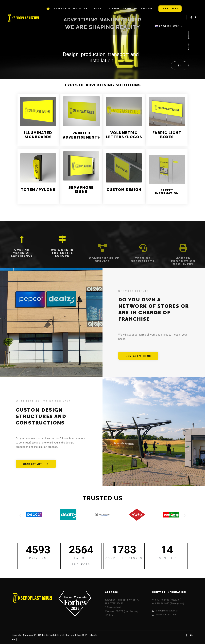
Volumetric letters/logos (124, 135)
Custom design (124, 190)
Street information (167, 192)
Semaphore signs (81, 190)
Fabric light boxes (167, 135)
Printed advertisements (81, 135)
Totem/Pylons (38, 190)
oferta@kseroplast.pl (165, 611)
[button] (175, 65)
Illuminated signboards (38, 135)
